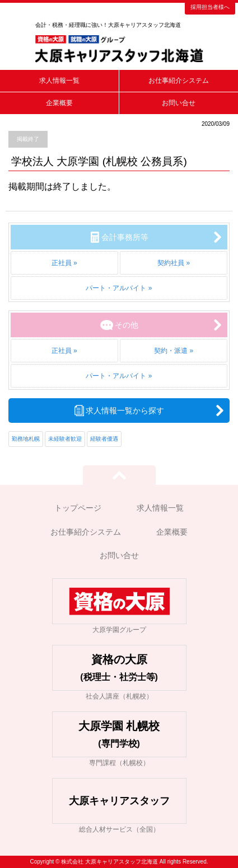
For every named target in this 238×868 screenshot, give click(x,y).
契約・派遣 (171, 351)
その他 (127, 325)
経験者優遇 (104, 439)
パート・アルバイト (116, 288)
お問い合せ (179, 103)
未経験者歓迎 (65, 439)
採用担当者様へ (210, 7)
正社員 (62, 263)
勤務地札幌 (26, 439)
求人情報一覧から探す (125, 411)
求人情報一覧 (59, 81)
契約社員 (171, 263)
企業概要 (59, 103)
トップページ (78, 508)
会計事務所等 (125, 237)
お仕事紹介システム (179, 81)
